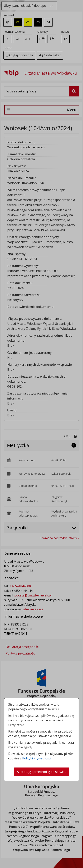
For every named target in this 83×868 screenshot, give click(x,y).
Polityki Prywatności (37, 758)
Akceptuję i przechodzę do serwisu (42, 772)
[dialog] (41, 434)
